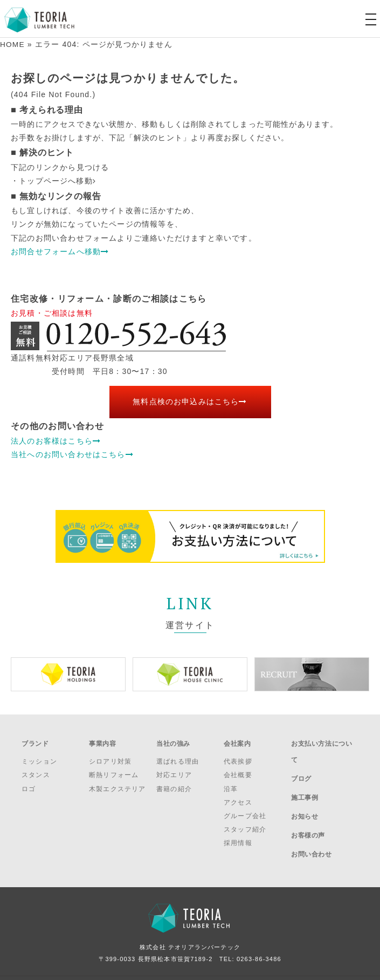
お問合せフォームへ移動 (60, 251)
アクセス (238, 797)
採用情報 (238, 838)
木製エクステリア (118, 784)
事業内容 (102, 741)
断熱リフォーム (114, 770)
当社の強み (173, 741)
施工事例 (305, 781)
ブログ (301, 767)
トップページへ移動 (57, 181)
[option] (68, 674)
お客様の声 (308, 810)
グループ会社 (245, 811)
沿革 (231, 784)
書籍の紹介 (174, 784)
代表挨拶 (238, 757)
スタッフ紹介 (245, 825)
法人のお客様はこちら (56, 440)
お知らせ (305, 796)
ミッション (39, 757)
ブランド (35, 741)
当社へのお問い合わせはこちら (72, 454)
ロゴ (29, 784)
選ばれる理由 (178, 757)
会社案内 (237, 741)
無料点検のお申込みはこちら (190, 401)
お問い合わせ (312, 825)
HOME (13, 44)
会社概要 (238, 770)
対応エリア (174, 770)
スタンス (36, 770)
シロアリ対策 (110, 757)
